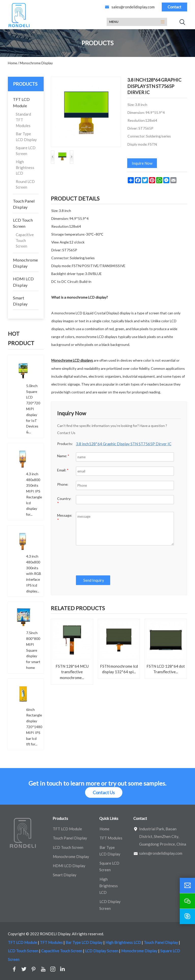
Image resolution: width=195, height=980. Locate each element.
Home (104, 829)
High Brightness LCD (25, 167)
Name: (63, 456)
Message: (64, 518)
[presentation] (113, 560)
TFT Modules (111, 838)
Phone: (63, 484)
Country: (64, 501)
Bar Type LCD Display (26, 137)
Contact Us (104, 792)
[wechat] (187, 901)
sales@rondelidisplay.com (133, 7)
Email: (63, 470)
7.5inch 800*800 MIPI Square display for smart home (33, 650)
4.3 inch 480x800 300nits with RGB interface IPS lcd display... (34, 574)
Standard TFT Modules (23, 120)
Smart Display (20, 301)
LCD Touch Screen (23, 223)
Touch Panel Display (24, 204)
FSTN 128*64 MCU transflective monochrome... (72, 672)
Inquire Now (142, 163)
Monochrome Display (25, 263)
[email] (187, 885)
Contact (174, 7)
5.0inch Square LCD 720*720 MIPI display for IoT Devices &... (33, 409)
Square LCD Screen (26, 151)
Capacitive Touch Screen (25, 240)
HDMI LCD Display (23, 282)
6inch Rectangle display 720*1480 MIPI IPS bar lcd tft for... (34, 727)
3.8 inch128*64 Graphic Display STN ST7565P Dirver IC (124, 444)
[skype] (187, 916)
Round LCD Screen (25, 184)
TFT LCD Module (21, 102)
